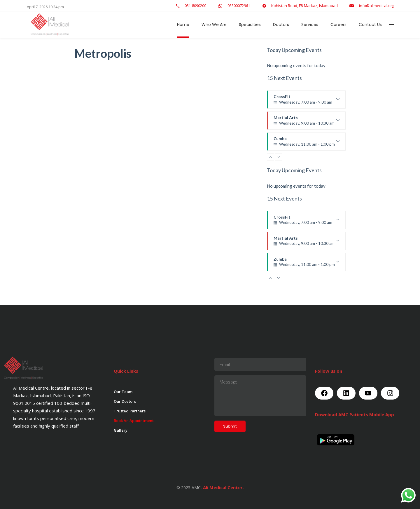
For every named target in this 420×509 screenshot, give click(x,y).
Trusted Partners (130, 411)
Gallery (121, 430)
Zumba (307, 143)
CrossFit (307, 101)
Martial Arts (307, 122)
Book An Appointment (134, 421)
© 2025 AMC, (189, 488)
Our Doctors (125, 401)
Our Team (123, 392)
